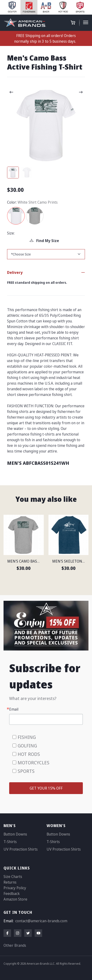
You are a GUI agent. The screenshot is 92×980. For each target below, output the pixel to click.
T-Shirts (10, 842)
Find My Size (44, 241)
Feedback (12, 894)
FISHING (27, 737)
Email (14, 709)
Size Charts (13, 877)
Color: (12, 202)
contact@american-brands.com (41, 921)
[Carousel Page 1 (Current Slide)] (13, 173)
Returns (10, 882)
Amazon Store (15, 899)
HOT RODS (29, 754)
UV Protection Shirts (21, 849)
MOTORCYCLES (34, 763)
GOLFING (27, 746)
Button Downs (15, 834)
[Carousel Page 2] (27, 173)
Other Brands (15, 945)
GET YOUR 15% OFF (46, 788)
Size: (11, 233)
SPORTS (26, 771)
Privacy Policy (15, 888)
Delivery (15, 272)
